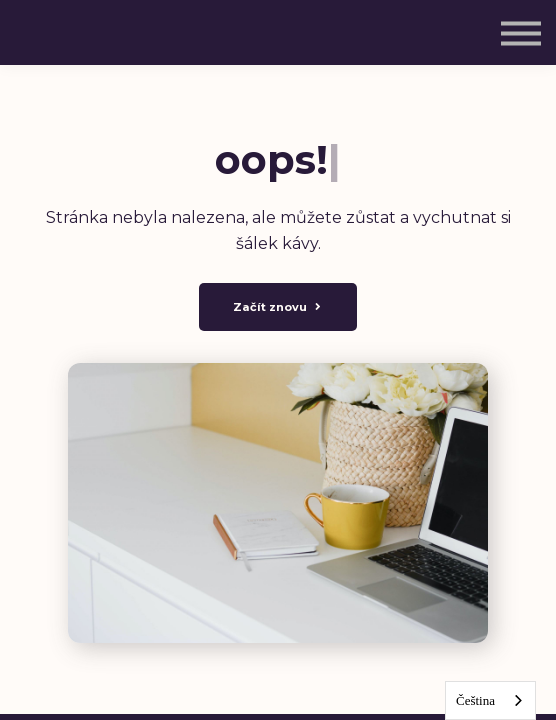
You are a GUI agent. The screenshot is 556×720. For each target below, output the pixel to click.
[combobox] (490, 700)
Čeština (475, 700)
